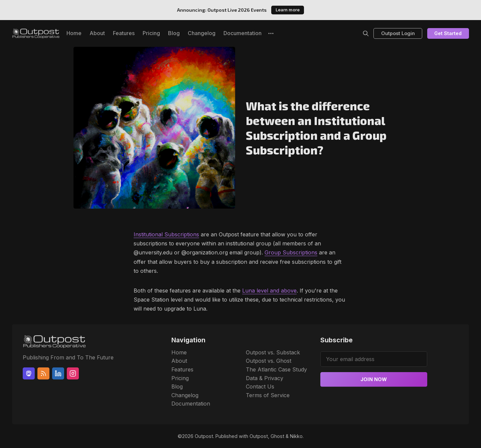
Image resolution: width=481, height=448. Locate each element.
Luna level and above (269, 291)
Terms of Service (268, 395)
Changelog (202, 33)
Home (74, 33)
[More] (271, 33)
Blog (174, 33)
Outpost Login (398, 33)
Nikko (296, 436)
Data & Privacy (265, 378)
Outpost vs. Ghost (269, 361)
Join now (374, 379)
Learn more (288, 10)
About (97, 33)
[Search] (366, 33)
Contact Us (260, 386)
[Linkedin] (58, 373)
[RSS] (43, 373)
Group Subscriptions (291, 252)
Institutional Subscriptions (166, 234)
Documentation (243, 33)
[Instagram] (73, 373)
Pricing (151, 33)
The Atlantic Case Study (276, 369)
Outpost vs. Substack (273, 352)
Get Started (448, 33)
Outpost (204, 436)
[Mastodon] (29, 373)
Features (124, 33)
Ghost (277, 436)
